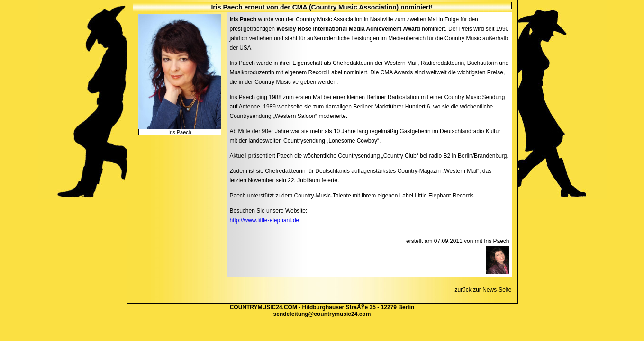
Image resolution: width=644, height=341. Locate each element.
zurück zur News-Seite (483, 290)
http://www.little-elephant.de (265, 220)
